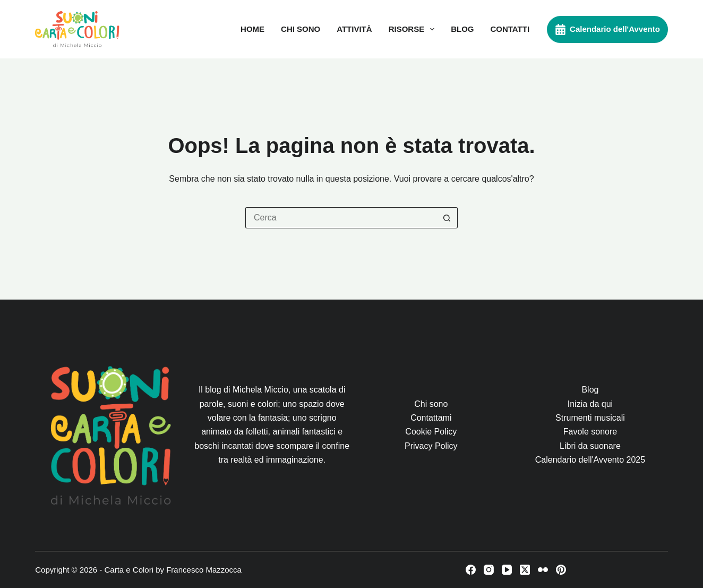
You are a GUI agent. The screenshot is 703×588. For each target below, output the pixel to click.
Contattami (431, 418)
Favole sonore (590, 432)
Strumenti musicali (590, 418)
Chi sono (301, 29)
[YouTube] (507, 570)
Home (252, 29)
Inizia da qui (590, 404)
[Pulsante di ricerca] (447, 218)
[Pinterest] (561, 570)
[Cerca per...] (341, 218)
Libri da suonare (590, 446)
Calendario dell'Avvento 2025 (590, 460)
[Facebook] (471, 570)
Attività (354, 29)
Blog (462, 29)
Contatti (510, 29)
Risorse (414, 29)
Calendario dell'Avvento (607, 29)
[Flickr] (543, 570)
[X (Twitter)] (525, 570)
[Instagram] (489, 570)
